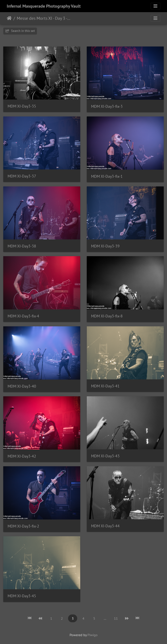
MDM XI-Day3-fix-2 (23, 526)
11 (116, 618)
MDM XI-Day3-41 (105, 386)
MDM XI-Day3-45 (22, 596)
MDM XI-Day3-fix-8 (107, 316)
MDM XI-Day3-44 (105, 526)
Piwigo (93, 635)
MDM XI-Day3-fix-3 (107, 106)
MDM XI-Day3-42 (22, 456)
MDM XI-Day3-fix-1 (107, 176)
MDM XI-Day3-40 (22, 386)
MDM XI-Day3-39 (105, 246)
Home (9, 18)
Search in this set (20, 31)
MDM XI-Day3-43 (105, 456)
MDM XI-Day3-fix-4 (23, 316)
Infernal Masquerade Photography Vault (44, 6)
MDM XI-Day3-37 (22, 176)
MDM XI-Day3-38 (22, 246)
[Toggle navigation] (155, 6)
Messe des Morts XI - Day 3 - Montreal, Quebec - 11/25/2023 (44, 18)
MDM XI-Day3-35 (22, 106)
